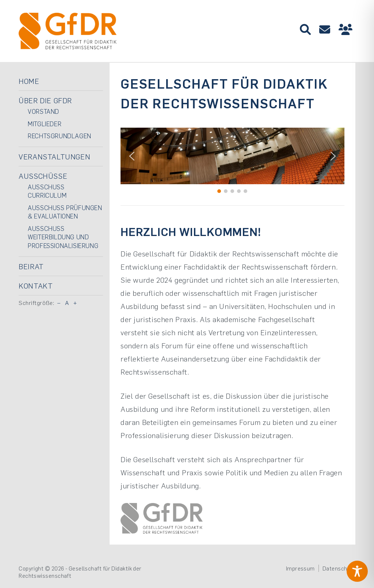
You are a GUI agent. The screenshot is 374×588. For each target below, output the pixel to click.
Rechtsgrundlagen (60, 136)
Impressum (300, 568)
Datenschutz (339, 568)
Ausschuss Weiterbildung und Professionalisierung (63, 237)
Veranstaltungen (54, 156)
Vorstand (43, 111)
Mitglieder (45, 124)
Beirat (31, 266)
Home (29, 81)
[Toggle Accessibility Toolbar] (357, 571)
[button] (132, 156)
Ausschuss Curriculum (47, 191)
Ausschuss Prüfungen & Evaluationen (65, 212)
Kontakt (36, 286)
